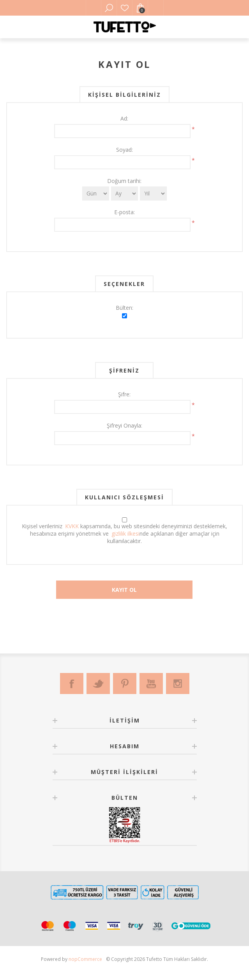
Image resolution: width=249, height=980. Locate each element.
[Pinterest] (125, 684)
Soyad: (124, 150)
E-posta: (124, 212)
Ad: (124, 118)
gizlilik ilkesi (125, 533)
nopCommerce (85, 959)
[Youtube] (151, 684)
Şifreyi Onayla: (124, 425)
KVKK (72, 526)
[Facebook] (72, 684)
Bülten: (124, 308)
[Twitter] (98, 684)
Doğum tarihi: (124, 181)
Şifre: (124, 394)
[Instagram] (178, 684)
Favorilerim (125, 8)
